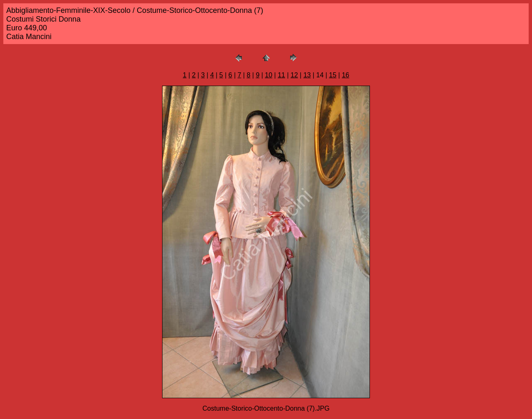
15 (333, 75)
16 (345, 75)
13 (307, 75)
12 (294, 75)
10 (268, 75)
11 (281, 75)
